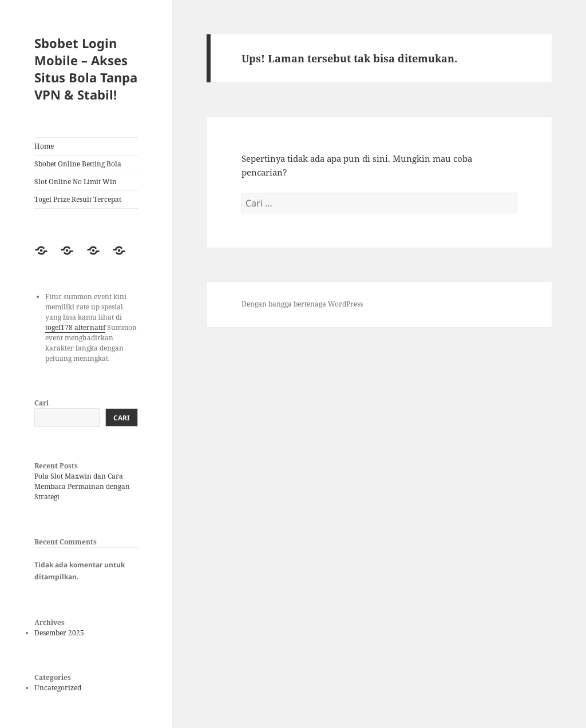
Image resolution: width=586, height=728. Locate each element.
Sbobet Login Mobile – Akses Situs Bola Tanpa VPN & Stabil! (86, 69)
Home (44, 146)
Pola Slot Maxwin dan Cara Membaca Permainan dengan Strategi (82, 486)
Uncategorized (58, 688)
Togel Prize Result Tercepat (78, 199)
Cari (41, 403)
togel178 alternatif (75, 327)
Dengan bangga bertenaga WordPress (302, 304)
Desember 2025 (59, 633)
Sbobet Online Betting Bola (78, 164)
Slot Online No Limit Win (76, 182)
